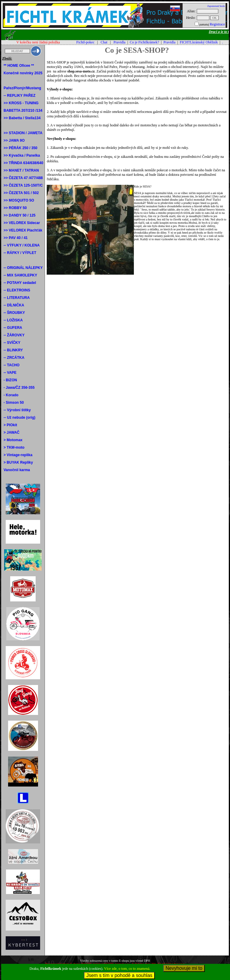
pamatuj (204, 24)
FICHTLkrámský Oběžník (199, 42)
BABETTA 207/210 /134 (23, 111)
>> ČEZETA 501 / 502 (21, 193)
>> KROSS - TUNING (21, 103)
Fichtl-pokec (86, 42)
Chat (104, 42)
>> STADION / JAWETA (23, 133)
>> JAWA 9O (14, 140)
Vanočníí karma (17, 470)
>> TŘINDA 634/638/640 (23, 163)
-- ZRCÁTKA (14, 358)
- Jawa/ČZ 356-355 (19, 388)
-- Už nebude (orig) (19, 418)
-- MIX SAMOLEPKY (20, 275)
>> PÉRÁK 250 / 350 (21, 148)
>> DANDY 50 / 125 (20, 215)
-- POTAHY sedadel (20, 283)
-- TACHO (12, 365)
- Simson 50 (14, 403)
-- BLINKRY (13, 350)
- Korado (11, 395)
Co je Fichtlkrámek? (144, 42)
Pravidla (119, 42)
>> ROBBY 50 (15, 208)
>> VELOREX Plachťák (23, 230)
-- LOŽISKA (13, 320)
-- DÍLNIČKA (14, 305)
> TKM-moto (14, 447)
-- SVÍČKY (12, 343)
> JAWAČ (12, 432)
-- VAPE (10, 373)
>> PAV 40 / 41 (16, 238)
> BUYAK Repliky (18, 462)
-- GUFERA (13, 328)
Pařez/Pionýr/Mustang (22, 88)
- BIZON (10, 380)
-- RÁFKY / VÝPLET (20, 253)
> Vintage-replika (18, 455)
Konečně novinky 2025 (23, 73)
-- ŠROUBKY (14, 313)
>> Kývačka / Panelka (22, 155)
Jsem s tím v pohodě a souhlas (119, 975)
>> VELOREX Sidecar (22, 223)
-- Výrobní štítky (17, 410)
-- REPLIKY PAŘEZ (19, 96)
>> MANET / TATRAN (21, 170)
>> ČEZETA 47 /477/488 (23, 178)
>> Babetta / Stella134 (22, 118)
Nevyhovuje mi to (184, 968)
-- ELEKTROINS (17, 290)
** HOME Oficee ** (19, 66)
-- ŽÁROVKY (14, 335)
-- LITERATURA (17, 298)
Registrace (217, 24)
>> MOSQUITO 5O (19, 200)
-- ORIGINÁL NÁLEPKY (23, 268)
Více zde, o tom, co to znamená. (127, 969)
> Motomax (13, 440)
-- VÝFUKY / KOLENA (22, 245)
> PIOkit (10, 425)
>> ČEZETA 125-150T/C (23, 185)
